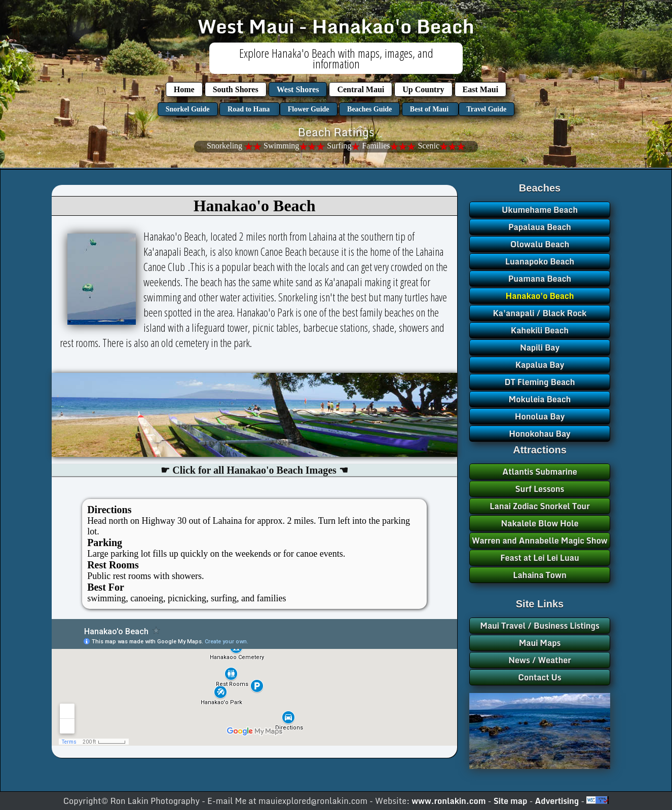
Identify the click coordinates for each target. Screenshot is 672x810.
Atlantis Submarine (539, 472)
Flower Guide (309, 109)
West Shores (298, 89)
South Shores (236, 89)
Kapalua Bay (540, 365)
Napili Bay (540, 348)
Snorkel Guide (188, 109)
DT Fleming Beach (539, 382)
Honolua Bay (540, 416)
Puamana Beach (540, 279)
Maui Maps (540, 643)
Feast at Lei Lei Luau (539, 558)
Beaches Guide (369, 109)
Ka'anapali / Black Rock (540, 313)
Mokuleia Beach (540, 399)
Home (184, 89)
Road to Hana (250, 109)
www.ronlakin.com (449, 801)
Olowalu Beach (540, 244)
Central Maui (361, 89)
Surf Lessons (540, 489)
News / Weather (539, 660)
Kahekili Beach (540, 330)
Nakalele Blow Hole (540, 523)
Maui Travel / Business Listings (540, 626)
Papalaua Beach (540, 227)
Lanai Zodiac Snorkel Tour (539, 506)
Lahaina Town (539, 575)
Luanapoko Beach (540, 261)
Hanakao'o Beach (540, 296)
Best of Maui (430, 109)
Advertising (558, 801)
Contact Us (539, 677)
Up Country (423, 89)
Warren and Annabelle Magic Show (540, 541)
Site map (512, 801)
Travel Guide (487, 109)
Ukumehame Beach (540, 210)
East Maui (481, 89)
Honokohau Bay (539, 434)
